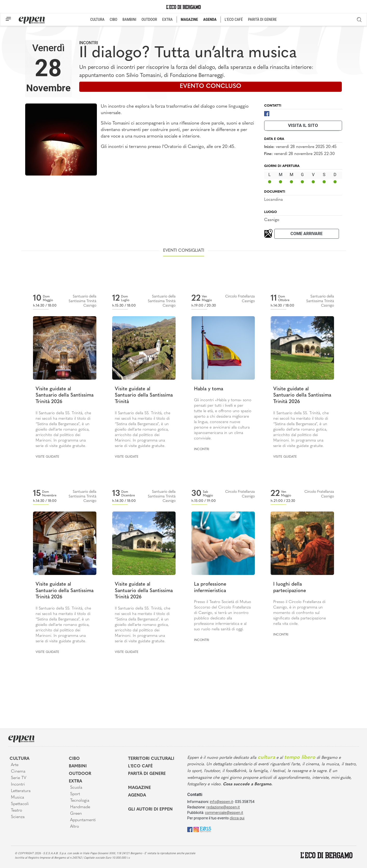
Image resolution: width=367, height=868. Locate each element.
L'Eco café (140, 766)
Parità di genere (147, 774)
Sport (75, 794)
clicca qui (237, 818)
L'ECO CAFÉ (234, 20)
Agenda (137, 795)
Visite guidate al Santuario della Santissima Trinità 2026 (65, 396)
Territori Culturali (151, 759)
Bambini (78, 766)
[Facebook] (267, 113)
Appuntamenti (83, 820)
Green (76, 814)
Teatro (16, 811)
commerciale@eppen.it (224, 813)
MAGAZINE (189, 20)
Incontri (89, 43)
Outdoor (80, 774)
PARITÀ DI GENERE (262, 20)
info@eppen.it (221, 802)
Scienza (18, 817)
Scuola (76, 788)
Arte (15, 765)
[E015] (205, 829)
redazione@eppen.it (223, 807)
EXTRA (168, 20)
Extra (75, 781)
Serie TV (19, 778)
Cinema (18, 772)
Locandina (273, 200)
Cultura (19, 759)
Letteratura (21, 791)
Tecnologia (80, 801)
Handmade (80, 807)
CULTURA (97, 20)
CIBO (113, 20)
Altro (75, 827)
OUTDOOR (149, 20)
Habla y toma (209, 389)
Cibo (74, 759)
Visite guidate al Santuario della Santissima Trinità (144, 396)
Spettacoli (20, 804)
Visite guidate (47, 457)
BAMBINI (129, 20)
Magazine (139, 788)
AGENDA (210, 20)
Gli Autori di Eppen (150, 809)
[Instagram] (196, 829)
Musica (18, 798)
